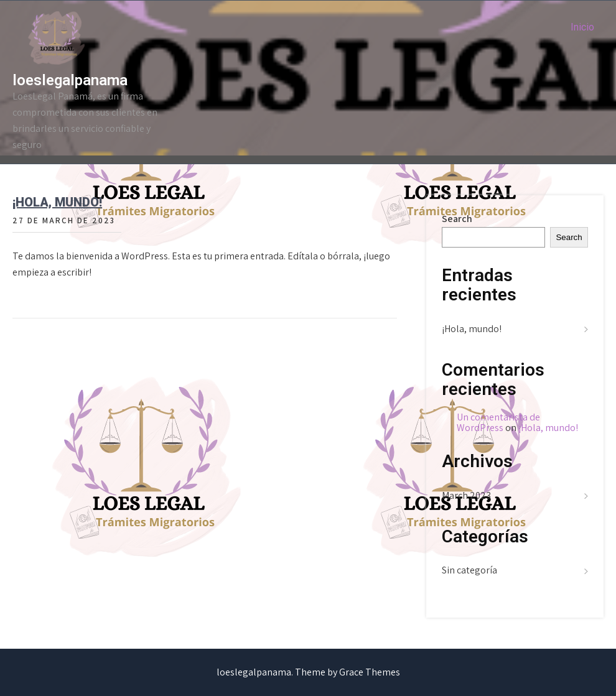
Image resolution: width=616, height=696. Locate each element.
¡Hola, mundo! (57, 202)
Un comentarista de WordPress (498, 423)
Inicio (582, 27)
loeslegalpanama (70, 80)
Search (457, 219)
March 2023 (466, 495)
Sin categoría (469, 570)
